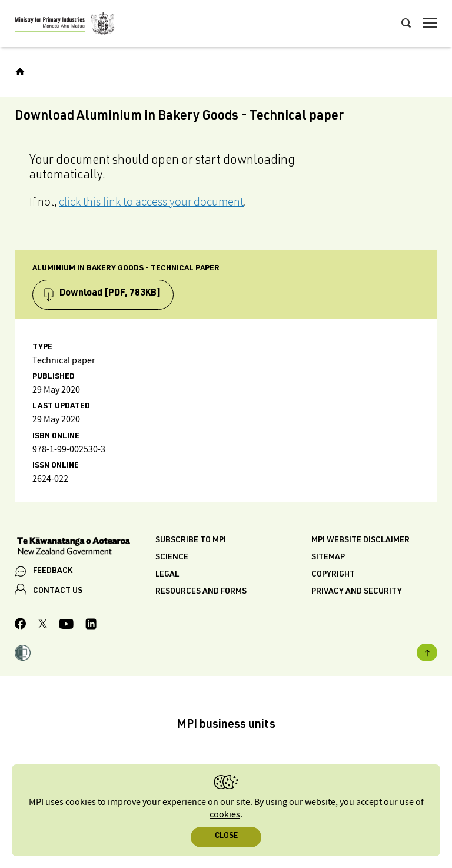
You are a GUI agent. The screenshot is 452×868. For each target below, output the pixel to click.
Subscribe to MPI (191, 541)
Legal (167, 575)
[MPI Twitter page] (43, 625)
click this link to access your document (151, 201)
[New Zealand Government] (85, 547)
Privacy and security (357, 592)
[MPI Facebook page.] (21, 625)
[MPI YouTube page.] (66, 626)
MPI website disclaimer (360, 541)
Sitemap (328, 558)
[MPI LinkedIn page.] (91, 626)
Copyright (333, 575)
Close (226, 836)
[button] (23, 654)
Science (172, 558)
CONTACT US (58, 591)
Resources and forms (201, 592)
